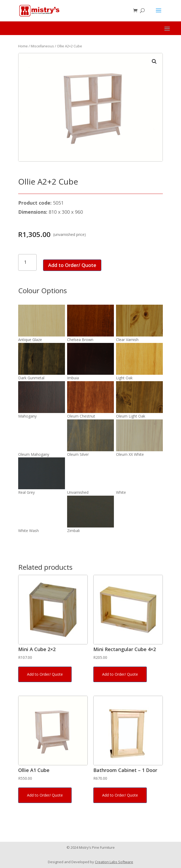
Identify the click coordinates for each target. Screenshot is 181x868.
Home (23, 46)
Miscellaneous (42, 46)
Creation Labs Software (114, 862)
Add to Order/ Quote (72, 265)
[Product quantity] (27, 262)
